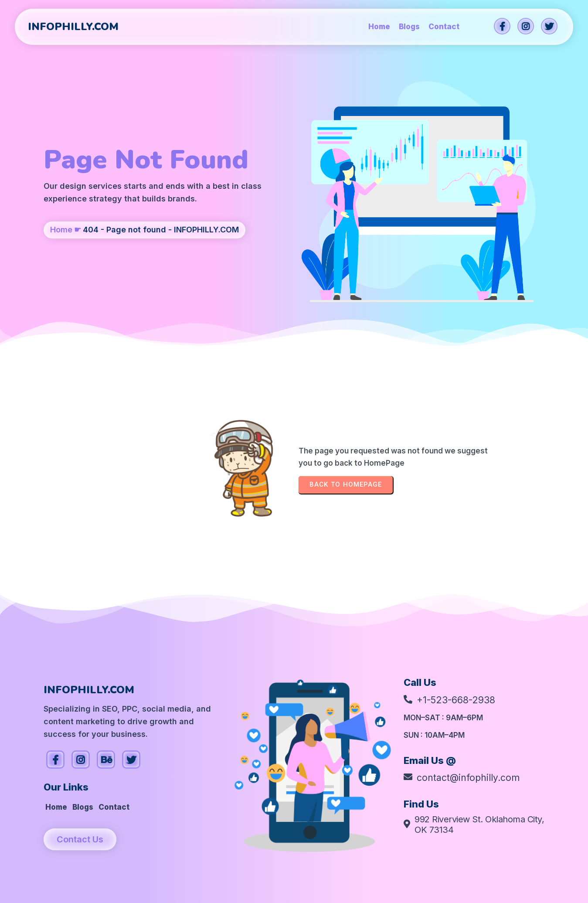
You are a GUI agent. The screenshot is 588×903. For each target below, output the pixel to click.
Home (61, 230)
